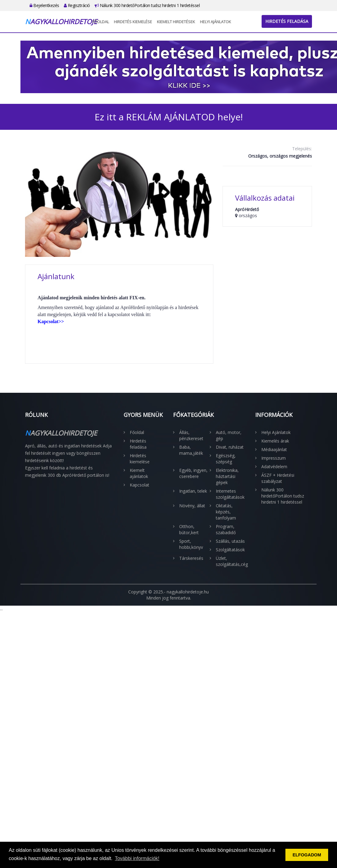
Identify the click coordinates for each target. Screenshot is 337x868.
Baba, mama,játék (191, 450)
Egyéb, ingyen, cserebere (193, 473)
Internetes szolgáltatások (230, 494)
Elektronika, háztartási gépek (227, 476)
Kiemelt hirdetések (176, 22)
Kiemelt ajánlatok (139, 473)
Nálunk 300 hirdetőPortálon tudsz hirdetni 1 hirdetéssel (147, 5)
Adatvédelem (274, 467)
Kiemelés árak (275, 441)
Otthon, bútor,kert (189, 529)
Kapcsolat (140, 485)
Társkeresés (191, 558)
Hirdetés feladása (287, 21)
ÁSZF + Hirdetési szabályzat (278, 478)
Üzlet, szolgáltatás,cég (231, 561)
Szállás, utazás (230, 541)
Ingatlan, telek (193, 491)
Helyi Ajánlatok (216, 22)
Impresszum (274, 458)
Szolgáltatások (230, 550)
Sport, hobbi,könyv (191, 544)
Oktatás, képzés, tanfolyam (226, 512)
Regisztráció (77, 5)
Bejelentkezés (44, 5)
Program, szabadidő (226, 529)
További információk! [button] (137, 858)
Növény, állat (192, 506)
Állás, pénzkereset (191, 435)
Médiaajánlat (274, 449)
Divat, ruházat (230, 447)
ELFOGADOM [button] (307, 855)
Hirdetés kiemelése (133, 22)
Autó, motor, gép (229, 435)
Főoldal (101, 22)
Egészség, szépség (226, 459)
